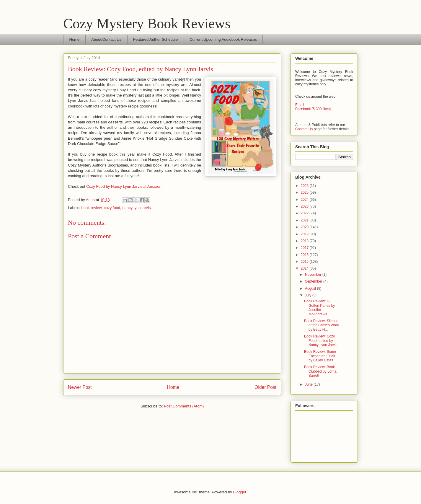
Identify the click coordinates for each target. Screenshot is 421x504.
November (314, 275)
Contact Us (304, 129)
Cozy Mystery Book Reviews (147, 23)
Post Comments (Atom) (184, 406)
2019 (305, 234)
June (309, 384)
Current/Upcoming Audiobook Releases (223, 39)
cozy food (112, 208)
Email (300, 105)
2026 (305, 186)
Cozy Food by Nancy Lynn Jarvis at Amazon (124, 186)
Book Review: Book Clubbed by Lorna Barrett (320, 371)
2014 (305, 268)
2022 (305, 213)
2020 (305, 227)
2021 (305, 220)
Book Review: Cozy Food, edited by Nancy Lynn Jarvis (321, 341)
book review (92, 208)
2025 (305, 193)
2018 (305, 241)
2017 (305, 248)
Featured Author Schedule (155, 39)
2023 (305, 206)
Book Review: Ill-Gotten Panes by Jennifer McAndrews (319, 308)
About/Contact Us (106, 39)
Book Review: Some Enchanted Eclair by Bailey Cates (320, 356)
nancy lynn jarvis (136, 208)
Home (75, 39)
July (309, 295)
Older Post (265, 387)
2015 (305, 262)
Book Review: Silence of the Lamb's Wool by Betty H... (321, 325)
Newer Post (80, 387)
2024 (305, 200)
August (311, 288)
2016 (305, 255)
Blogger (239, 492)
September (314, 281)
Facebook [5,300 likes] (313, 109)
